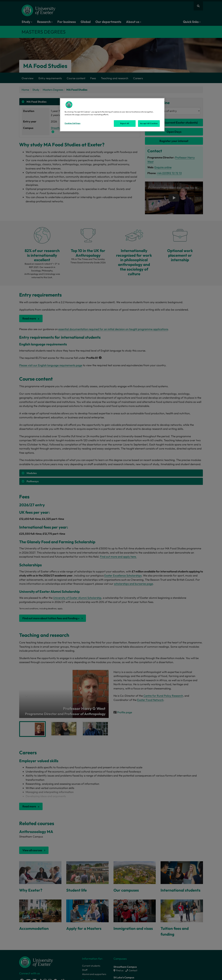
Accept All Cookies (149, 123)
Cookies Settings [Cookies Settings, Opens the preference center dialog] (73, 123)
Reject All (125, 123)
